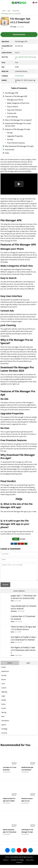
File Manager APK (12, 93)
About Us (6, 863)
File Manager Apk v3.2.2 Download (11, 14)
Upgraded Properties (15, 136)
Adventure (5, 674)
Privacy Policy (30, 863)
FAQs (7, 153)
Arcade (4, 678)
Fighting (4, 695)
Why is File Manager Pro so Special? (18, 120)
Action (13, 625)
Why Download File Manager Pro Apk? (19, 146)
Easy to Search (13, 106)
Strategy (4, 732)
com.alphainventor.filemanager (25, 58)
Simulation (14, 614)
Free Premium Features (16, 143)
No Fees (10, 139)
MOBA (4, 703)
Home (4, 11)
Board (4, 683)
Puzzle (4, 711)
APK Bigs (13, 27)
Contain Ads (12, 113)
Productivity (16, 11)
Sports (4, 728)
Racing (4, 715)
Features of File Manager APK (16, 96)
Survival (4, 736)
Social (12, 635)
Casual (4, 691)
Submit (5, 588)
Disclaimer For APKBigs (17, 863)
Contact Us (19, 865)
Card (3, 687)
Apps (9, 11)
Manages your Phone (15, 100)
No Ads (10, 133)
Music (3, 707)
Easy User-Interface (14, 110)
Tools (12, 604)
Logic (3, 699)
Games (10, 666)
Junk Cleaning (12, 117)
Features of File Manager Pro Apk (18, 129)
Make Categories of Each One (18, 103)
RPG (3, 719)
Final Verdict (10, 150)
